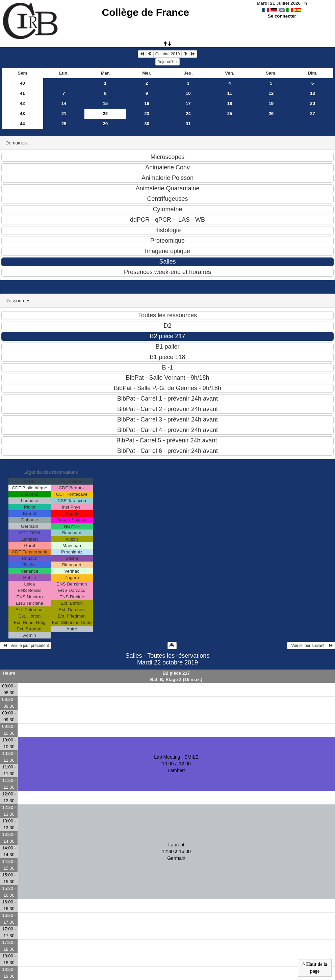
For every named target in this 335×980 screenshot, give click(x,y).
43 (22, 114)
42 (22, 103)
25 (230, 114)
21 (64, 114)
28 (64, 124)
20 (313, 103)
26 (271, 114)
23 (147, 114)
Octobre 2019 (168, 54)
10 (188, 93)
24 (188, 114)
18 (230, 103)
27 (313, 114)
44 (22, 124)
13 (313, 93)
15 (105, 103)
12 (271, 93)
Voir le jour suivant (311, 646)
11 (230, 93)
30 (147, 124)
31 (188, 124)
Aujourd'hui (167, 62)
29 (105, 124)
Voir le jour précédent (25, 646)
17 (188, 103)
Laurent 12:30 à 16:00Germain (176, 851)
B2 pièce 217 (176, 673)
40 (22, 83)
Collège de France (146, 12)
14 (64, 103)
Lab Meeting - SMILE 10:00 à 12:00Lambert (176, 764)
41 (22, 93)
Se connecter (282, 16)
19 (271, 103)
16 (147, 103)
